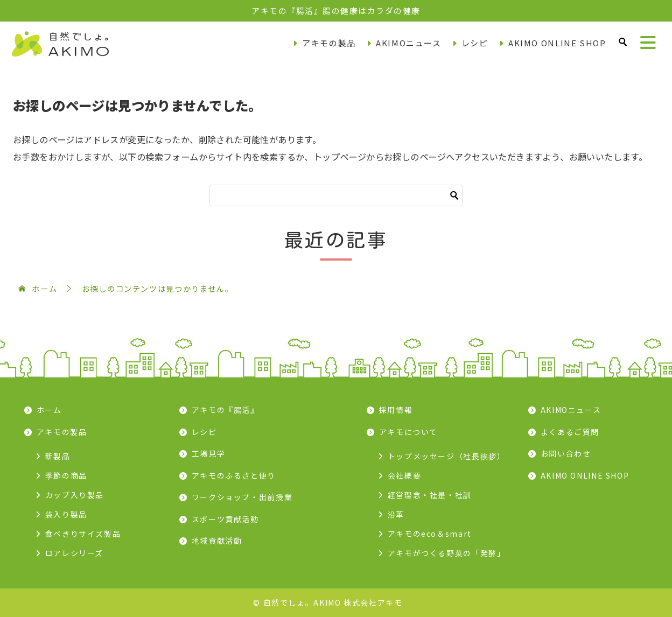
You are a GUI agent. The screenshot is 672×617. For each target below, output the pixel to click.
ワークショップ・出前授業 (242, 497)
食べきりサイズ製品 (83, 534)
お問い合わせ (566, 453)
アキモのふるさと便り (234, 475)
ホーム (49, 410)
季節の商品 (66, 475)
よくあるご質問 (570, 432)
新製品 (58, 456)
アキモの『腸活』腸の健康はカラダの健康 (336, 10)
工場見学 (209, 453)
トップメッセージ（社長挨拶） (447, 456)
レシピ (475, 43)
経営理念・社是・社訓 (430, 495)
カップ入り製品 (75, 495)
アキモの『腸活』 (225, 410)
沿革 (396, 514)
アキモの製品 (329, 43)
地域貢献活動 (217, 541)
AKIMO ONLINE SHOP (557, 43)
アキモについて (408, 432)
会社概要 (405, 475)
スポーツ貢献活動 (225, 519)
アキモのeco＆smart (430, 534)
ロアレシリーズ (74, 553)
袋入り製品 (66, 514)
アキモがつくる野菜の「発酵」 (447, 553)
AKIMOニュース (409, 43)
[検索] (336, 195)
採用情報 (396, 410)
